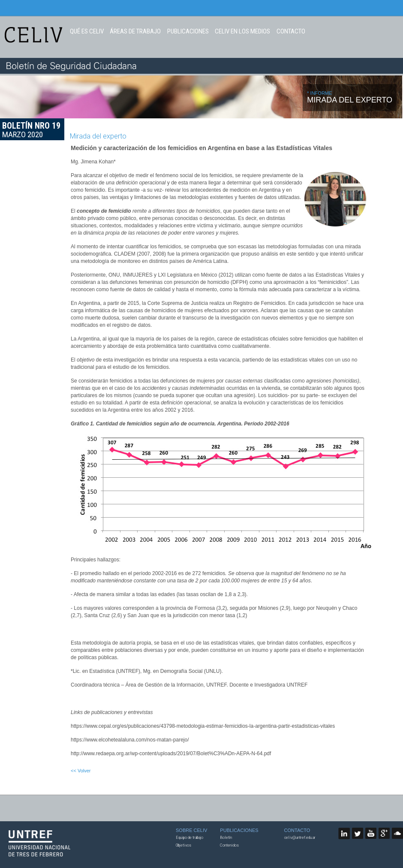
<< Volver (81, 771)
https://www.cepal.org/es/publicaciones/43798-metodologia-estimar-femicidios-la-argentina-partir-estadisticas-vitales (203, 726)
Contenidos (229, 845)
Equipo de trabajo (189, 838)
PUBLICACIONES (188, 32)
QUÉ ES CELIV (87, 32)
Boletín (226, 838)
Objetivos (183, 845)
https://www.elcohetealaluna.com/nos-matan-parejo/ (130, 740)
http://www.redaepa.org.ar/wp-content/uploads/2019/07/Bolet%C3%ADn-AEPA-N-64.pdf (171, 753)
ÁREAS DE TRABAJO (135, 32)
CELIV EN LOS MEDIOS (242, 32)
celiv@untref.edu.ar (300, 838)
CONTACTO (291, 32)
